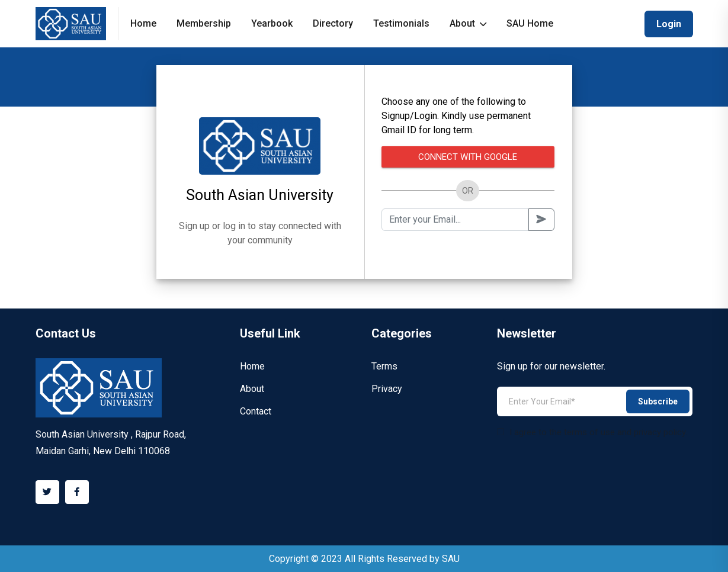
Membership (204, 23)
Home (143, 23)
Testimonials (401, 23)
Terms (384, 366)
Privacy (387, 389)
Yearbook (272, 23)
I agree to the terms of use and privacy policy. (592, 432)
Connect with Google (468, 157)
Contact (256, 411)
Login (669, 24)
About (468, 23)
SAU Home (530, 23)
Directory (333, 23)
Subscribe (658, 401)
